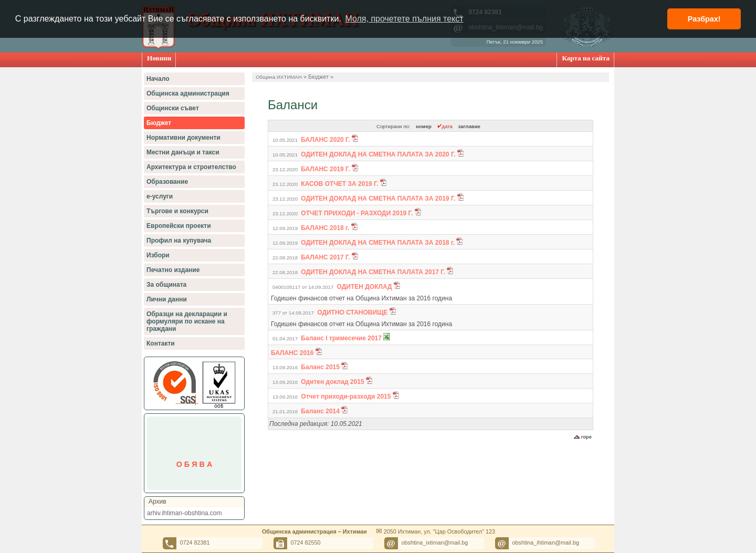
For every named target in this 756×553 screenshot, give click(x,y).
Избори (158, 255)
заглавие (469, 126)
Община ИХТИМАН (279, 77)
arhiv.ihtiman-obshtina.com (185, 513)
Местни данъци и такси (183, 152)
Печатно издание (173, 270)
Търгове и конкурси (177, 211)
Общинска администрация (188, 93)
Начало (158, 79)
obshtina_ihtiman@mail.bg (546, 542)
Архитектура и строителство (191, 167)
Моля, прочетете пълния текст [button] (404, 19)
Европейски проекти (179, 226)
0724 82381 (195, 542)
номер (424, 126)
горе (583, 437)
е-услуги (160, 196)
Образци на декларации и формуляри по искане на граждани (187, 321)
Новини (159, 58)
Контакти (161, 343)
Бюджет (159, 123)
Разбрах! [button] (704, 19)
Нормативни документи (183, 138)
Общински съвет (173, 108)
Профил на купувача (179, 241)
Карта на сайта (586, 58)
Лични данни (167, 299)
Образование (167, 182)
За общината (166, 285)
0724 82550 (306, 542)
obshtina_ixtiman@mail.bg (435, 542)
